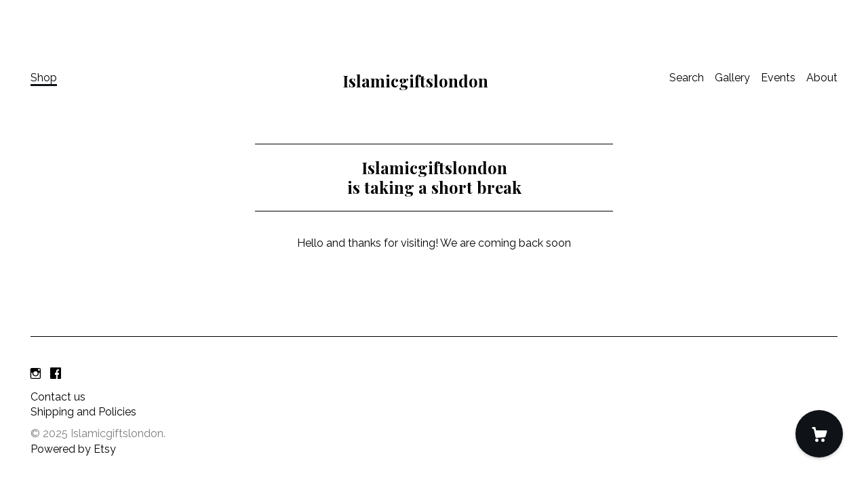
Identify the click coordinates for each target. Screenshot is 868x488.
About (822, 78)
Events (778, 78)
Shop (44, 78)
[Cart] (819, 434)
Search (687, 78)
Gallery (732, 78)
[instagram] (36, 374)
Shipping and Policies (83, 412)
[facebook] (56, 374)
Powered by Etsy (73, 449)
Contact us (58, 397)
